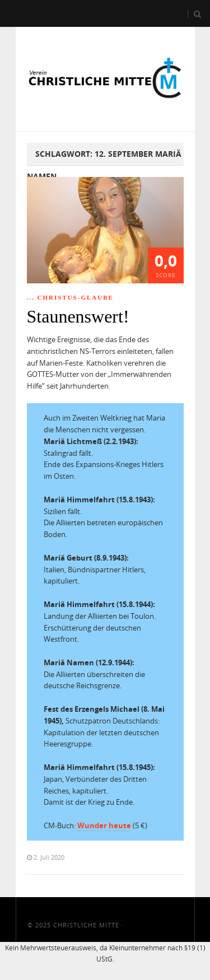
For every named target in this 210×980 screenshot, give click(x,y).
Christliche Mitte (86, 925)
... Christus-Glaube (70, 297)
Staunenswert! (78, 316)
